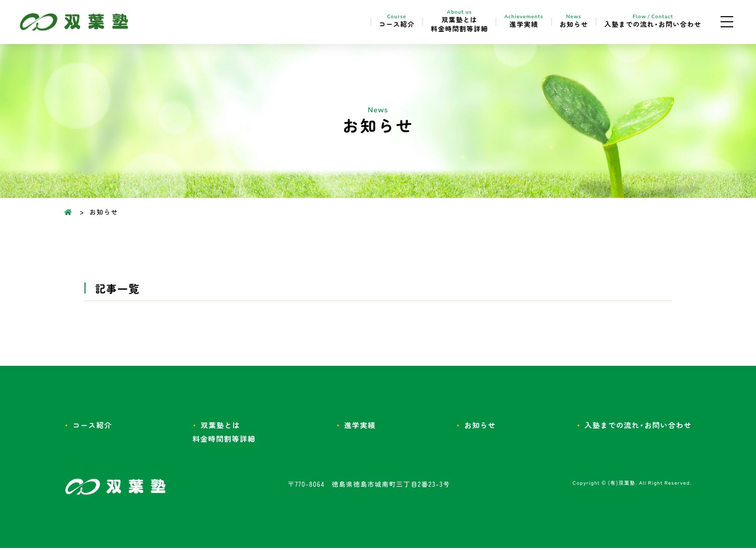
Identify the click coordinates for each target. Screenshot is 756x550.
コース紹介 (374, 22)
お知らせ (561, 22)
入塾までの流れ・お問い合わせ (647, 22)
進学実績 (510, 22)
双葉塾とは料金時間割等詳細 (442, 22)
